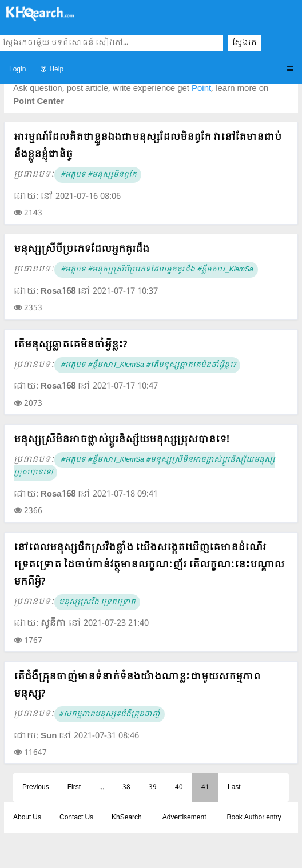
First (74, 787)
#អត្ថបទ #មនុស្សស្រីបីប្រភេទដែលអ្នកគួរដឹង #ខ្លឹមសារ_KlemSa (156, 270)
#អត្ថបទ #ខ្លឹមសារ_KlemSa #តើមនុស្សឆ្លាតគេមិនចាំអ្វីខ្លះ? (147, 365)
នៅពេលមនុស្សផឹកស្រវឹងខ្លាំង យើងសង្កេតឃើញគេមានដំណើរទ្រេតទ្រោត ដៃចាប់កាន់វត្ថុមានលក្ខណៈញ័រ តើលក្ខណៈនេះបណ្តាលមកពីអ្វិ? (149, 565)
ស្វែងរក (245, 43)
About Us (27, 818)
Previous (36, 787)
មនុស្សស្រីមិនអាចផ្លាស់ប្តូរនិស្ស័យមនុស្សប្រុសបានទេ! (121, 440)
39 (153, 787)
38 (126, 787)
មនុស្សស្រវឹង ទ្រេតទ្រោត (97, 602)
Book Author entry (254, 818)
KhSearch (127, 818)
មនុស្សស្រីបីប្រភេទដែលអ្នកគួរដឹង (82, 249)
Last (234, 787)
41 (205, 787)
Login (17, 70)
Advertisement (184, 818)
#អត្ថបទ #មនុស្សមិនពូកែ (98, 175)
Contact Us (76, 818)
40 (179, 787)
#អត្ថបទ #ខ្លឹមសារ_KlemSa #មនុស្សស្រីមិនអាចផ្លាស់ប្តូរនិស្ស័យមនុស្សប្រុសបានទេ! (144, 467)
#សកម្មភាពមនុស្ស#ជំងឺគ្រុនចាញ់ (110, 714)
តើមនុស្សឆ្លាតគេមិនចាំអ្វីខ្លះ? (70, 345)
